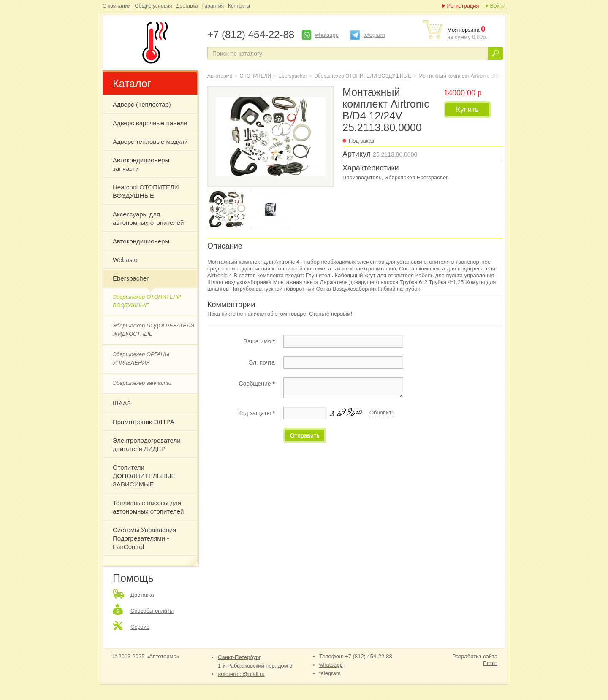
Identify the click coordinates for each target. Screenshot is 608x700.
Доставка (187, 6)
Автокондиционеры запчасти (141, 164)
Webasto (125, 260)
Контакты (239, 6)
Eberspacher (131, 278)
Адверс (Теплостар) (142, 104)
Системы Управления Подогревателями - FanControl (144, 538)
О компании (117, 6)
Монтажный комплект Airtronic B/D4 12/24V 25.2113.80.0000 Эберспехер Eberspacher (153, 43)
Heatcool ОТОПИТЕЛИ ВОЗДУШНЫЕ (146, 191)
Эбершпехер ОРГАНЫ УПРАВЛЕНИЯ (141, 358)
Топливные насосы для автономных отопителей (148, 507)
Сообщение (257, 384)
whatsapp (327, 35)
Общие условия (153, 6)
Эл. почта (262, 362)
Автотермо (220, 76)
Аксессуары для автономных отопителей (148, 218)
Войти (498, 6)
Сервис (140, 627)
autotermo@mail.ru (241, 674)
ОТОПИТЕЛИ (256, 76)
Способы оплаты (152, 611)
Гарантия (213, 6)
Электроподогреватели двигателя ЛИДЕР (147, 445)
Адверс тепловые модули (150, 142)
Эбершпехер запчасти (142, 383)
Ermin (490, 663)
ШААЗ (122, 403)
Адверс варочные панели (150, 123)
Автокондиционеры (141, 241)
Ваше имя (259, 341)
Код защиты (256, 413)
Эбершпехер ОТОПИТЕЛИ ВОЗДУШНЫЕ (147, 301)
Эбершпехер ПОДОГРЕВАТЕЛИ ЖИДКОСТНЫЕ (153, 330)
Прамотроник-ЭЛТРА (144, 422)
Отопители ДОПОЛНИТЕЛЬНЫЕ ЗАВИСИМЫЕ (144, 476)
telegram (374, 35)
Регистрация (463, 6)
